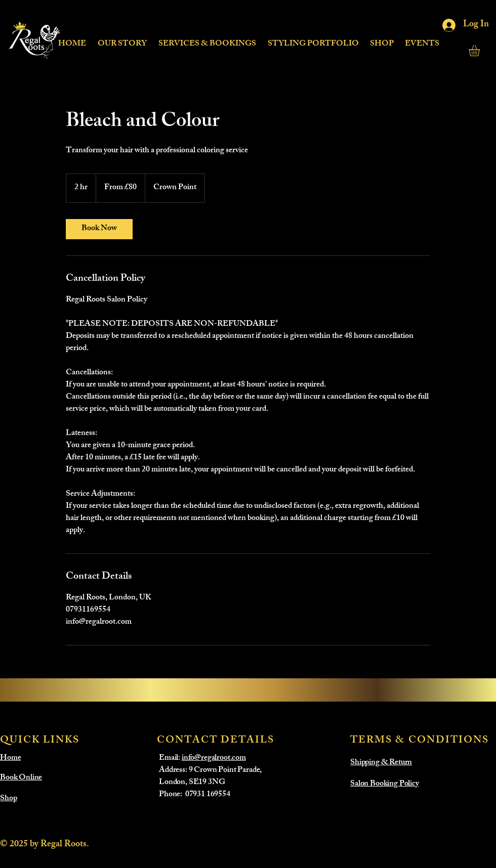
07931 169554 (208, 795)
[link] (99, 229)
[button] (207, 40)
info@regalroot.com (214, 758)
